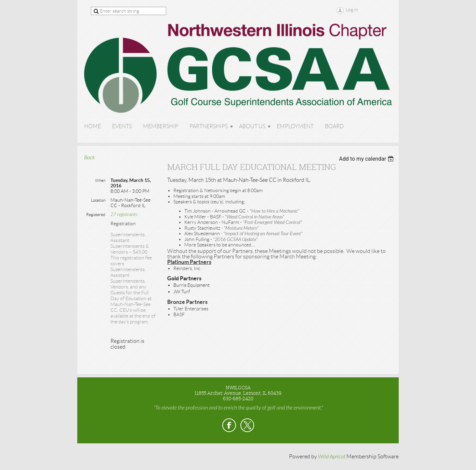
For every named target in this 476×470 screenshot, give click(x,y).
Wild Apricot (332, 457)
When (100, 180)
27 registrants (124, 214)
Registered (96, 214)
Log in (352, 10)
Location (98, 200)
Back (89, 158)
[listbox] (367, 159)
